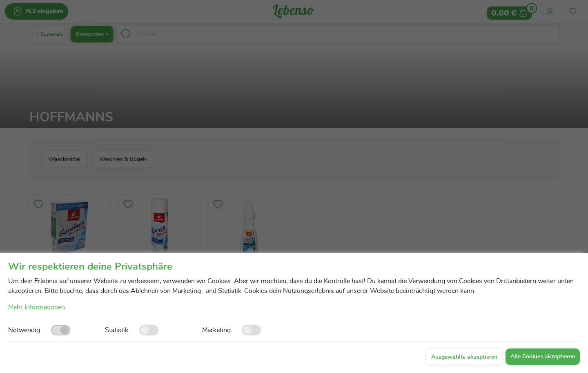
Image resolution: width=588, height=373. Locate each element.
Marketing (216, 330)
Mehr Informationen (37, 307)
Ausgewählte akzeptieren (464, 357)
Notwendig (24, 330)
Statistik (117, 330)
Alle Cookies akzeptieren (543, 357)
